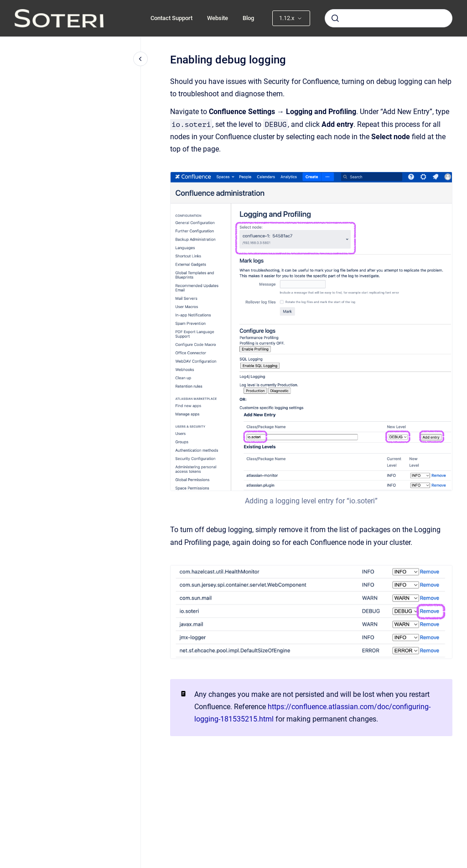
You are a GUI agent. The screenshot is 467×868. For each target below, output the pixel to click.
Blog (248, 18)
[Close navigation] (140, 59)
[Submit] (335, 18)
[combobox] (389, 18)
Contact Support (171, 18)
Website (218, 18)
